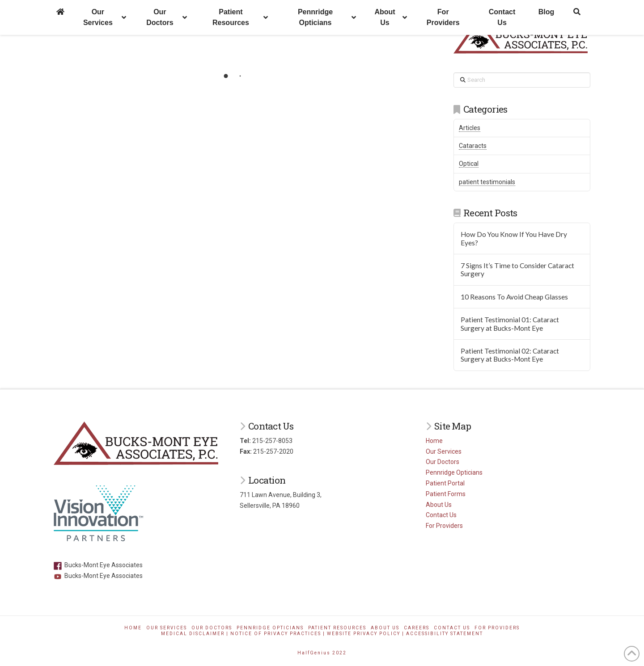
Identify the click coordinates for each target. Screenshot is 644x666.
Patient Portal (445, 483)
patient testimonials (487, 182)
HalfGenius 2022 (322, 653)
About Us (439, 505)
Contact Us (441, 515)
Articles (470, 128)
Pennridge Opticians (454, 472)
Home (434, 441)
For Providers (444, 526)
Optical (469, 164)
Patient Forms (446, 494)
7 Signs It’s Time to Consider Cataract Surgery (517, 270)
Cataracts (473, 146)
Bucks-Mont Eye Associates (98, 565)
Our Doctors (443, 462)
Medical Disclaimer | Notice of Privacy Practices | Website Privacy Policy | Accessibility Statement (322, 634)
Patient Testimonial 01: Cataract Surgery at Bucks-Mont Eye (510, 324)
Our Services (444, 451)
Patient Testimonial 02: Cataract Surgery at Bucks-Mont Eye (510, 355)
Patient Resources (337, 628)
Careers (417, 628)
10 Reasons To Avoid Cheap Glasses (514, 297)
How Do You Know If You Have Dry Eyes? (514, 238)
